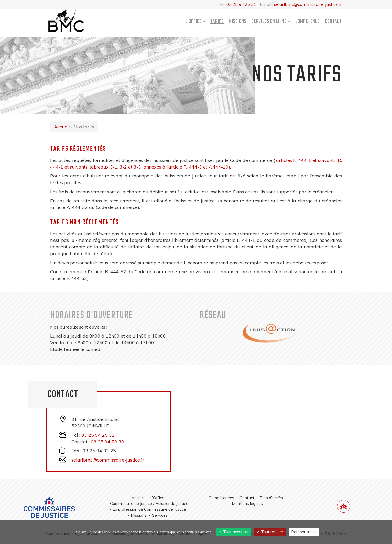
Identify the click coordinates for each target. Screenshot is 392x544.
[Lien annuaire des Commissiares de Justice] (344, 506)
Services (160, 515)
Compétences (221, 498)
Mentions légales (247, 503)
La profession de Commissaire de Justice (149, 509)
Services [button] (271, 21)
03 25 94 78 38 (107, 442)
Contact (333, 21)
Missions (238, 21)
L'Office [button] (195, 21)
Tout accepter (234, 532)
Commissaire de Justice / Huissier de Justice (149, 503)
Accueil (62, 127)
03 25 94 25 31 (241, 4)
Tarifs (217, 21)
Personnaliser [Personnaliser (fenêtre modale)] (304, 532)
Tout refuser (270, 532)
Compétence (308, 21)
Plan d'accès (271, 498)
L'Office (157, 498)
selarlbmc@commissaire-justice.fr (308, 4)
